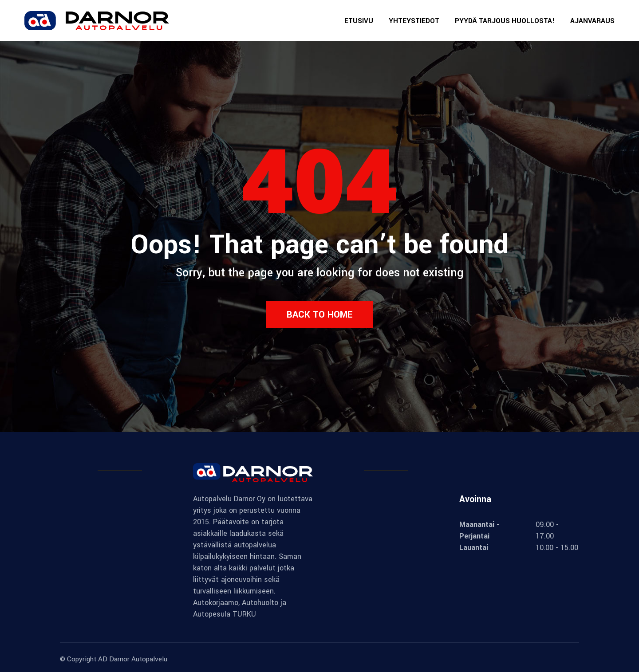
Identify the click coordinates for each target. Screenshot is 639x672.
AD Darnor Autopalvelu (133, 659)
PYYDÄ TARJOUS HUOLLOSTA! (505, 21)
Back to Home (320, 314)
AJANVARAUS (592, 21)
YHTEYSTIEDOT (414, 21)
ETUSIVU (359, 21)
